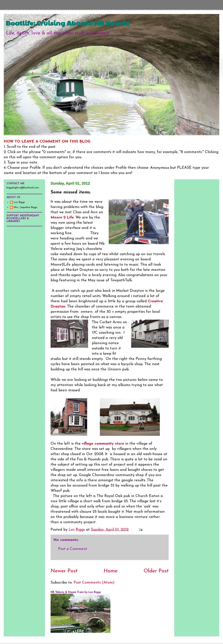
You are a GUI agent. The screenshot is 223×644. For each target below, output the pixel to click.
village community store (103, 444)
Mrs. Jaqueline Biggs (25, 207)
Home (111, 571)
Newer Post (64, 571)
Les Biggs (19, 202)
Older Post (156, 571)
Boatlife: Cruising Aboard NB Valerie (68, 23)
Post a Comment (73, 549)
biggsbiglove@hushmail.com (23, 188)
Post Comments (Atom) (94, 583)
